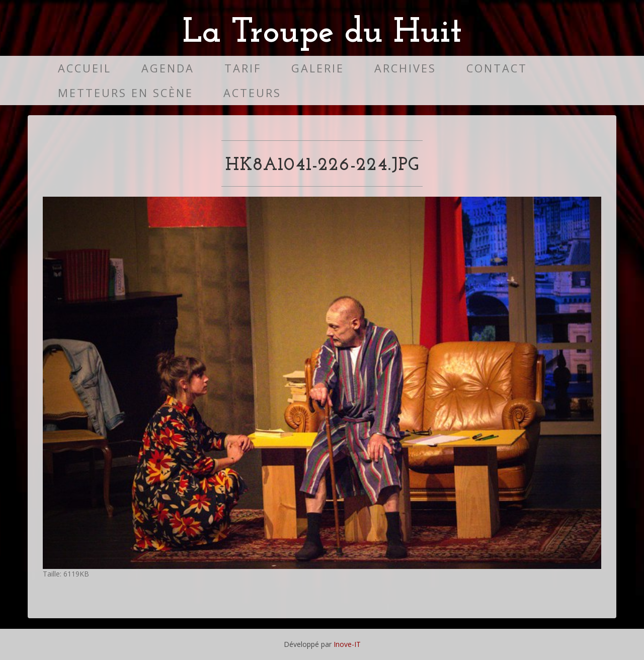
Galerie (318, 68)
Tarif (243, 68)
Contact (497, 68)
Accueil (85, 68)
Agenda (168, 68)
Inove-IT (347, 644)
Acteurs (252, 93)
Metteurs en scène (126, 93)
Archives (405, 68)
